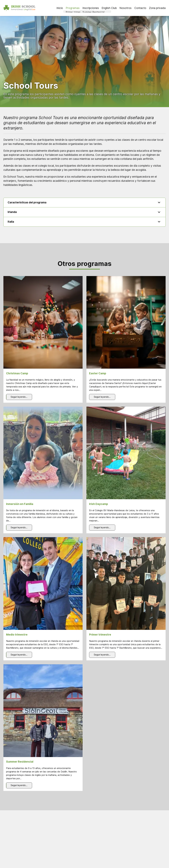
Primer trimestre (100, 635)
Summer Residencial (20, 762)
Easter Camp (98, 374)
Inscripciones (91, 8)
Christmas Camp (17, 374)
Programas (73, 8)
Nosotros (126, 8)
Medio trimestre (17, 635)
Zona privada (157, 8)
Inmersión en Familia (20, 504)
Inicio (60, 8)
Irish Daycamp (99, 504)
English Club (109, 8)
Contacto (140, 8)
